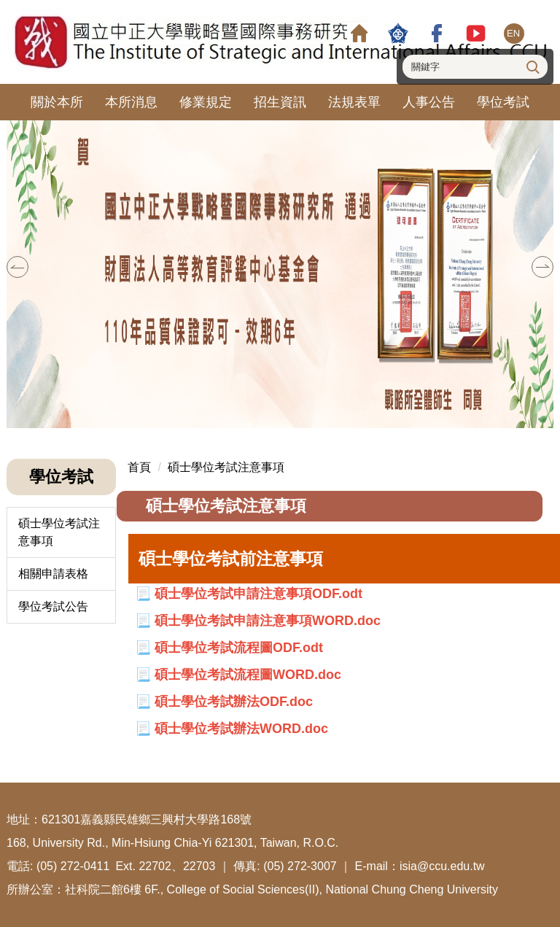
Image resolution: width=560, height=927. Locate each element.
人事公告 (429, 102)
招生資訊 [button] (280, 102)
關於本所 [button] (57, 102)
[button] (17, 267)
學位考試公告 (53, 606)
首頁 (139, 467)
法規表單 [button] (354, 102)
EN (513, 33)
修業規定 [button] (206, 102)
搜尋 (531, 66)
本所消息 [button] (131, 102)
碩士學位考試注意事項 (59, 532)
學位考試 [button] (503, 102)
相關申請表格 (53, 574)
